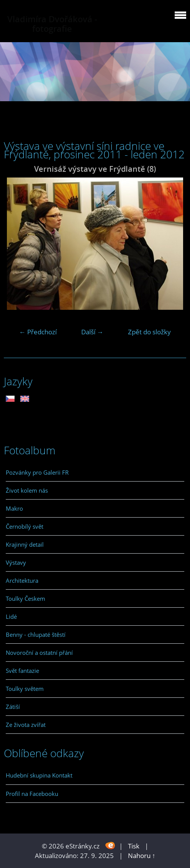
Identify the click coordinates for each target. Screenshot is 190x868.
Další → (92, 332)
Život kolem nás (27, 490)
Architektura (22, 580)
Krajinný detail (25, 544)
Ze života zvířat (26, 725)
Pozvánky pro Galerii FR (37, 472)
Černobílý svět (25, 526)
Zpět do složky (149, 332)
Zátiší (13, 707)
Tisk (134, 846)
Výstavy (16, 562)
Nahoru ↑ (142, 856)
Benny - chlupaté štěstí (36, 635)
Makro (14, 508)
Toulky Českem (25, 598)
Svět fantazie (22, 671)
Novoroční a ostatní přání (39, 653)
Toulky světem (25, 689)
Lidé (11, 616)
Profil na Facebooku (32, 794)
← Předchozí (38, 332)
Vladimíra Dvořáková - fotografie (52, 24)
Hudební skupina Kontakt (39, 775)
